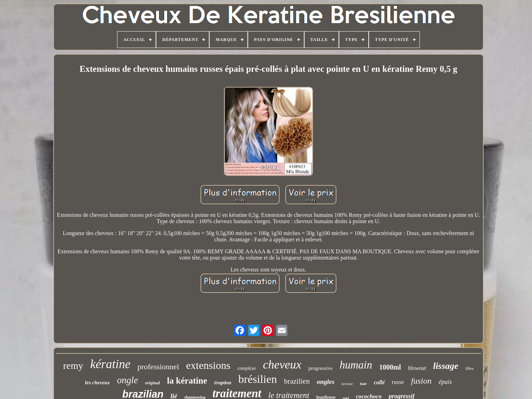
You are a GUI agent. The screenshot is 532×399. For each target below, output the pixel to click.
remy (73, 366)
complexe (247, 368)
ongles (326, 382)
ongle (128, 380)
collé (379, 382)
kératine (111, 364)
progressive (320, 368)
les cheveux (98, 383)
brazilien (297, 381)
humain (356, 365)
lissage (446, 366)
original (153, 383)
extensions (208, 365)
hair (363, 384)
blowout (417, 368)
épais (445, 382)
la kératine (187, 381)
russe (398, 382)
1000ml (390, 367)
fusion (421, 381)
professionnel (158, 367)
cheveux (282, 364)
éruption (223, 383)
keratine (347, 384)
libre (470, 368)
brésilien (258, 379)
